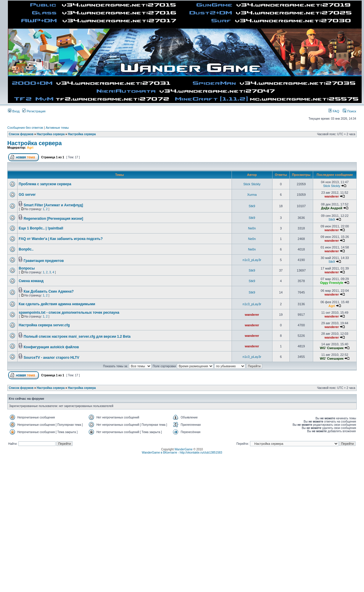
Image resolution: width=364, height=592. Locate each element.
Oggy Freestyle (332, 283)
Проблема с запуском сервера (45, 184)
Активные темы (57, 128)
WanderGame (184, 449)
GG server (27, 195)
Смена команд (31, 281)
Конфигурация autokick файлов (51, 347)
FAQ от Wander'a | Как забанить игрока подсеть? (61, 239)
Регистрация (34, 111)
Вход (14, 111)
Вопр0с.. (26, 249)
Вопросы (27, 268)
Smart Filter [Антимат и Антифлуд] (53, 205)
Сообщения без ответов (25, 128)
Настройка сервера (51, 134)
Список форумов (21, 134)
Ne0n (252, 228)
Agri (30, 147)
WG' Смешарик (332, 348)
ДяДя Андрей (332, 208)
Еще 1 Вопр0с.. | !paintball (41, 228)
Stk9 (252, 206)
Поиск (349, 111)
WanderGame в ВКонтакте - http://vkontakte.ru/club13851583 (182, 453)
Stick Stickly (252, 184)
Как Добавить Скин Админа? (49, 291)
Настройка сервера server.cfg (44, 325)
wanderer (332, 196)
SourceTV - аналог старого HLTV (51, 358)
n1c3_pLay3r (252, 260)
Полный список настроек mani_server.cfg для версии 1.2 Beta (77, 337)
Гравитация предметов (44, 261)
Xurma (252, 195)
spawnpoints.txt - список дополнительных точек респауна (69, 313)
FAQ (334, 111)
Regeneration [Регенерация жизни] (54, 219)
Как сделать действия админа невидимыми (57, 304)
